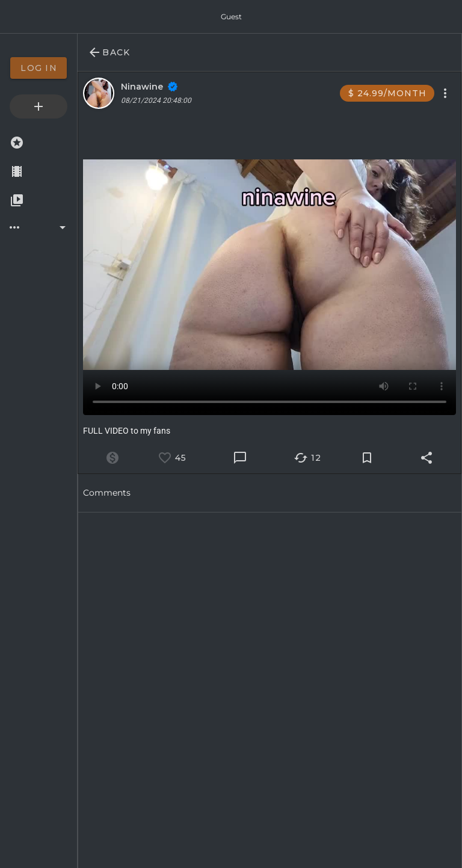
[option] (38, 68)
